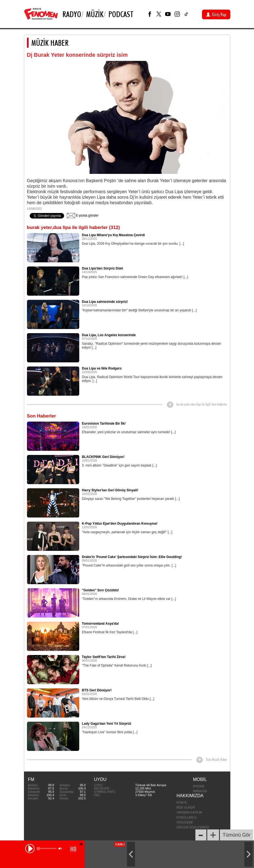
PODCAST (121, 14)
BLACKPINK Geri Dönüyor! (103, 457)
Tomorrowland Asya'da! (101, 624)
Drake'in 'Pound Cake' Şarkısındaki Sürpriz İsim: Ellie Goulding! (132, 557)
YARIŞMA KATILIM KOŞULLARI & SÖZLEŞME (189, 817)
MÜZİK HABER (50, 43)
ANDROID (200, 791)
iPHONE (199, 786)
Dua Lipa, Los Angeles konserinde (109, 335)
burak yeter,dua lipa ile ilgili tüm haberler (202, 404)
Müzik (95, 14)
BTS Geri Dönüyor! (97, 690)
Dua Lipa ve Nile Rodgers (102, 368)
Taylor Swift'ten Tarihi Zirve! (104, 657)
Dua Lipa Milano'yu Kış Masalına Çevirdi (114, 235)
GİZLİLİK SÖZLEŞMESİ (193, 827)
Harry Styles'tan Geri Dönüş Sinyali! (110, 490)
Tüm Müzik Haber (217, 759)
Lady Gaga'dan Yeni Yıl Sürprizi (107, 724)
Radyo (72, 14)
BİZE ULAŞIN (186, 807)
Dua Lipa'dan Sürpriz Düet (103, 268)
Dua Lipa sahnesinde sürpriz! (105, 302)
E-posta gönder (83, 215)
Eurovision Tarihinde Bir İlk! (104, 424)
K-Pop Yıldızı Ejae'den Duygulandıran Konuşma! (120, 524)
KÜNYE (182, 802)
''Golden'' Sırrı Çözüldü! (101, 590)
